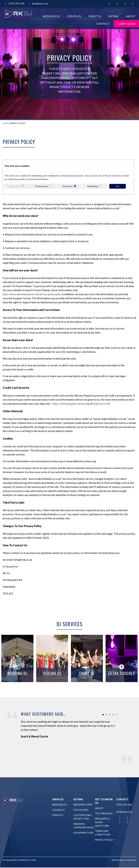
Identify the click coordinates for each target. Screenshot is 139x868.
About (131, 16)
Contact (103, 24)
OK (118, 186)
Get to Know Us (104, 801)
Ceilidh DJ (74, 16)
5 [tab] (117, 715)
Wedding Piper (83, 805)
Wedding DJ (51, 16)
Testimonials (104, 813)
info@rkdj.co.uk (38, 3)
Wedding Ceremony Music (84, 826)
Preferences (42, 186)
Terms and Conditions (103, 833)
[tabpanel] (69, 728)
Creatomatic (131, 860)
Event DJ (95, 16)
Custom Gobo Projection (83, 817)
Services (58, 799)
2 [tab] (106, 715)
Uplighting (81, 810)
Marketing (93, 186)
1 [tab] (103, 715)
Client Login (126, 24)
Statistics (68, 186)
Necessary (15, 186)
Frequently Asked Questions (102, 822)
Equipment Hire (84, 833)
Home (6, 123)
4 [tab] (113, 715)
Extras (114, 16)
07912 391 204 (14, 3)
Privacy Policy (105, 840)
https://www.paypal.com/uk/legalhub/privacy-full (81, 404)
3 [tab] (110, 715)
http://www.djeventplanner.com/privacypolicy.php (32, 294)
